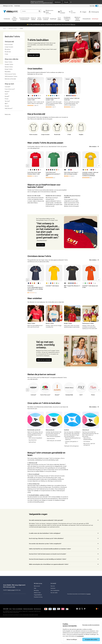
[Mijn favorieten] (73, 12)
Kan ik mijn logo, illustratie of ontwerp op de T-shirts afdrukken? (46, 538)
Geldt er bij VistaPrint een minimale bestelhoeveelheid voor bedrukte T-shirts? (50, 549)
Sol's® (6, 94)
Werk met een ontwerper (44, 360)
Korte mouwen (9, 44)
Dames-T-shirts (9, 67)
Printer (7, 99)
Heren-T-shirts (9, 62)
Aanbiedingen (95, 19)
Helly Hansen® (9, 108)
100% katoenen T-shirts (11, 76)
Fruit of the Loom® (10, 89)
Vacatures (53, 588)
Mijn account (37, 586)
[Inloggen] (83, 12)
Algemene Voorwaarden (28, 609)
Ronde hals (8, 52)
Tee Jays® (7, 101)
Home (4, 28)
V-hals (6, 54)
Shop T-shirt (41, 245)
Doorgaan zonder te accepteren (91, 625)
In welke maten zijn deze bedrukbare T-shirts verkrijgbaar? (45, 533)
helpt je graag (11, 590)
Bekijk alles (8, 114)
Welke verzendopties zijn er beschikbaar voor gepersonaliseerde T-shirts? (49, 564)
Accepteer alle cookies (91, 639)
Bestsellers (8, 72)
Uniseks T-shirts (9, 64)
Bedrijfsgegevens (37, 609)
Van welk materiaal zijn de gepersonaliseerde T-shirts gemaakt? (46, 520)
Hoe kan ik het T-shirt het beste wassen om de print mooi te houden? (48, 554)
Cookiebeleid (80, 636)
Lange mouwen (9, 47)
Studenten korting (38, 597)
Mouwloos (8, 49)
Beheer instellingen (72, 639)
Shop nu (73, 24)
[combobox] (30, 11)
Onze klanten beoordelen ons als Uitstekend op (79, 594)
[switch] (94, 6)
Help (35, 588)
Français (66, 2)
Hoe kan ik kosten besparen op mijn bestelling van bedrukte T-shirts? (48, 559)
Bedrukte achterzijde (10, 79)
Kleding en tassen (13, 28)
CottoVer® (8, 87)
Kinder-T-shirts (9, 69)
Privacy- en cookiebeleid (17, 609)
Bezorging (36, 590)
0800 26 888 (6, 609)
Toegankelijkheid (38, 595)
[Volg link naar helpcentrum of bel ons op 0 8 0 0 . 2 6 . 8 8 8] (49, 12)
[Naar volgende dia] (100, 24)
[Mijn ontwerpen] (62, 12)
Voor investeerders (55, 590)
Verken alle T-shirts (34, 55)
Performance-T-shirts (10, 74)
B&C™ (6, 104)
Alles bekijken (94, 147)
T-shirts (21, 28)
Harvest (7, 106)
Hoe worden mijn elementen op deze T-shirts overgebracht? (45, 544)
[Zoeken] (39, 11)
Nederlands (58, 2)
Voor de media (54, 593)
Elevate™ (7, 91)
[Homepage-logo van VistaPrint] (11, 12)
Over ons (53, 586)
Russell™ (7, 96)
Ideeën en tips (37, 593)
